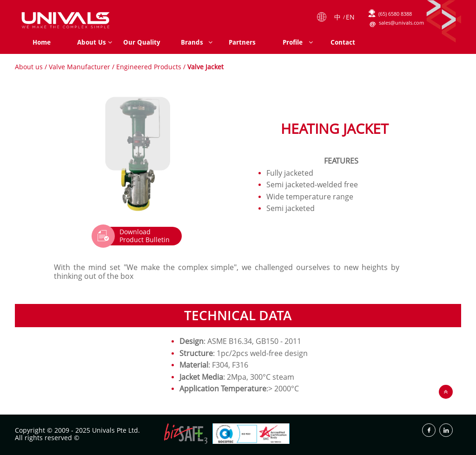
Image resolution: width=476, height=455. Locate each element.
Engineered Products (149, 67)
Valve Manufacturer (79, 67)
